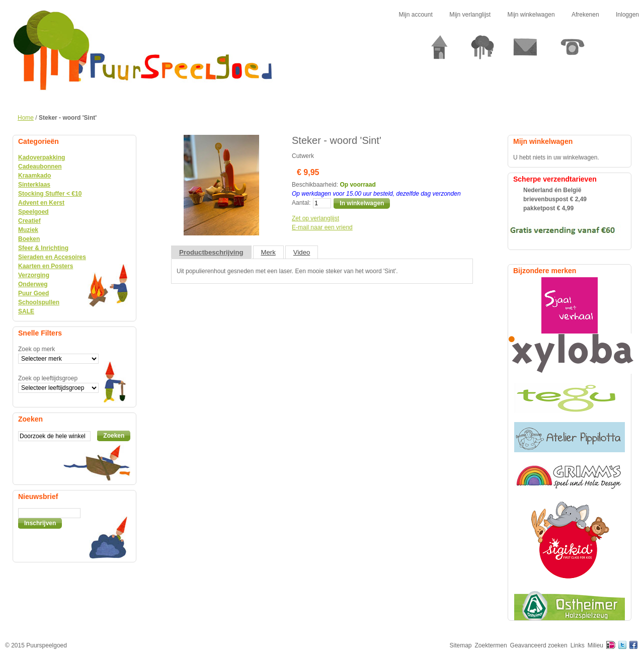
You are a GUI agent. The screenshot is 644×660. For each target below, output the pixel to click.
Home (26, 118)
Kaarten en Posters (46, 266)
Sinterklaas (34, 185)
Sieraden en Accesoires (52, 257)
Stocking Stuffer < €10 (50, 194)
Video (302, 252)
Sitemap (461, 645)
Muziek (28, 230)
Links (578, 645)
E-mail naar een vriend (322, 227)
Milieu (595, 645)
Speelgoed (33, 212)
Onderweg (33, 284)
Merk (268, 252)
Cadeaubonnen (40, 167)
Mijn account (415, 15)
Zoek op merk (36, 349)
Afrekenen (585, 15)
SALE (26, 311)
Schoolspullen (39, 302)
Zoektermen (491, 645)
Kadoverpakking (42, 157)
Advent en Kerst (41, 203)
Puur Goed (33, 293)
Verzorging (34, 275)
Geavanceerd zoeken (539, 645)
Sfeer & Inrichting (43, 248)
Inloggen (627, 15)
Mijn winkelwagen (531, 15)
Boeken (29, 239)
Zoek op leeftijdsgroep (48, 378)
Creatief (29, 221)
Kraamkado (34, 176)
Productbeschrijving (211, 252)
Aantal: (301, 203)
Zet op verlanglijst (315, 218)
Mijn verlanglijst (470, 15)
